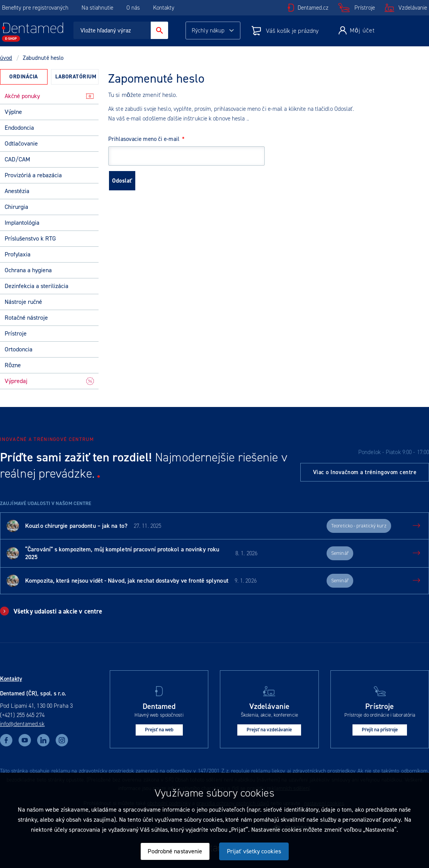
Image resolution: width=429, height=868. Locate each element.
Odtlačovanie (21, 143)
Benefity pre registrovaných (35, 8)
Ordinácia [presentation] (24, 77)
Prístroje (365, 8)
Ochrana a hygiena (28, 270)
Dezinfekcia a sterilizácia (37, 286)
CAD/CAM (17, 159)
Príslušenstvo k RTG (30, 238)
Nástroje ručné (23, 302)
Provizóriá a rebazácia (33, 175)
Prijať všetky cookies (254, 851)
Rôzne (13, 365)
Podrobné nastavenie (175, 851)
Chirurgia (16, 207)
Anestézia (17, 191)
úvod (6, 58)
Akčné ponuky (49, 96)
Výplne (13, 112)
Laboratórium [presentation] (76, 77)
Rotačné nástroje (26, 318)
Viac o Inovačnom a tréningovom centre (365, 472)
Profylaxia (18, 254)
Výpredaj (49, 381)
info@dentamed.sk (22, 724)
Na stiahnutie (98, 8)
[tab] (24, 77)
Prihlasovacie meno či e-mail (146, 139)
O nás (133, 8)
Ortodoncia (19, 349)
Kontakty (164, 8)
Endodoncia (19, 128)
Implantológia (22, 223)
